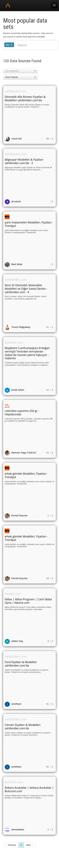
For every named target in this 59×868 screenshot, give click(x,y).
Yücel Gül (16, 139)
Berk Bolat (17, 264)
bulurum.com (14, 782)
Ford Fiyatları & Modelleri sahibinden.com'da (21, 664)
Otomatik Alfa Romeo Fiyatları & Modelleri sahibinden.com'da (25, 98)
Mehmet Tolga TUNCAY (24, 453)
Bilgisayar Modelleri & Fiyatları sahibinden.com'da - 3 (24, 161)
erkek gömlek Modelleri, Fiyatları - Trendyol (26, 475)
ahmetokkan (18, 829)
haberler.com (14, 342)
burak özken (18, 390)
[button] (20, 71)
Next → (30, 845)
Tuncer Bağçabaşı (21, 327)
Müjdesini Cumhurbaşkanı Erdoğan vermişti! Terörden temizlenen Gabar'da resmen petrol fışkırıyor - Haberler (27, 353)
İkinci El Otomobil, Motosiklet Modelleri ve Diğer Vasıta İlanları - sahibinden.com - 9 (26, 289)
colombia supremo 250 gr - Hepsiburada (22, 412)
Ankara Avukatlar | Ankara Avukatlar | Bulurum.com (29, 789)
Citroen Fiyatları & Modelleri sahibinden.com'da (23, 727)
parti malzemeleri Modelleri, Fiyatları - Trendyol (29, 224)
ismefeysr (16, 704)
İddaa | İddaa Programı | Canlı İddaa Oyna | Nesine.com (28, 601)
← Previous (11, 845)
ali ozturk (16, 201)
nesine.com (13, 594)
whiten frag (17, 641)
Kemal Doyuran (19, 515)
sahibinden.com (16, 91)
